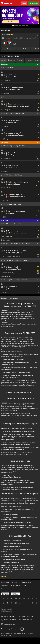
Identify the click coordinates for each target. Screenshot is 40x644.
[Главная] (7, 3)
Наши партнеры (26, 583)
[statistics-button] (38, 81)
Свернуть (4, 576)
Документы (5, 586)
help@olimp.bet (8, 616)
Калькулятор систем (8, 589)
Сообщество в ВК (25, 620)
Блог (24, 586)
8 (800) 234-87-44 (9, 620)
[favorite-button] (38, 35)
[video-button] (38, 273)
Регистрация (33, 3)
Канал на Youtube (8, 624)
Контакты (15, 583)
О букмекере (5, 583)
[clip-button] (2, 72)
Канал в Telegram (26, 616)
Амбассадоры (16, 586)
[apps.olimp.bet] (5, 594)
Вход (24, 3)
